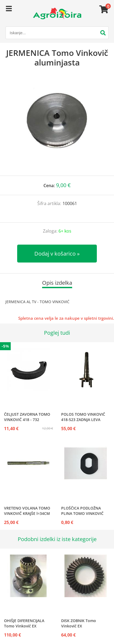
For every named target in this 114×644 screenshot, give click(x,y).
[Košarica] (103, 9)
